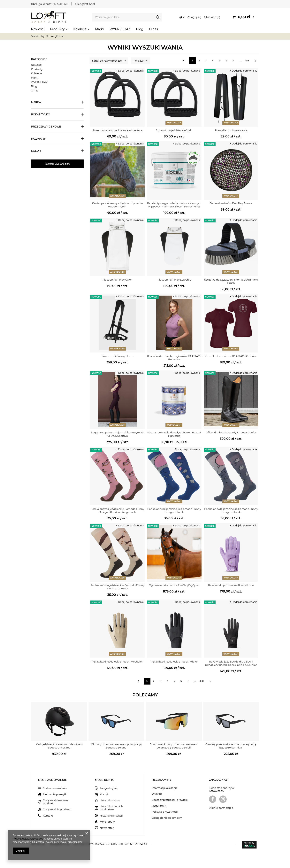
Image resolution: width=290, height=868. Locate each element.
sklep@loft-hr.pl (85, 4)
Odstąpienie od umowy (167, 818)
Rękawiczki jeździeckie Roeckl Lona (231, 585)
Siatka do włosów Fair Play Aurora (231, 203)
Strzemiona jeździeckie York (174, 130)
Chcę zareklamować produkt (56, 802)
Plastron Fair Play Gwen (118, 280)
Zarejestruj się (109, 788)
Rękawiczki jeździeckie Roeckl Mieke (174, 662)
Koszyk (104, 794)
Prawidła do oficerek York (231, 130)
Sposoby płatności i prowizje (170, 800)
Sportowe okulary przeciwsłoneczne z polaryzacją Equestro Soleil (174, 746)
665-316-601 (61, 4)
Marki (99, 29)
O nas (153, 29)
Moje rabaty (107, 822)
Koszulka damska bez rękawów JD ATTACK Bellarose (174, 358)
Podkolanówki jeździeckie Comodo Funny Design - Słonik (174, 511)
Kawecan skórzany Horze (117, 356)
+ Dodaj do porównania (130, 71)
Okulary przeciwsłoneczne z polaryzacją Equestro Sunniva (231, 746)
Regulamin (159, 806)
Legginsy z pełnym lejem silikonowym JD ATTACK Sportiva (118, 434)
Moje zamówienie (52, 780)
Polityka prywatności (165, 812)
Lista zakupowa (110, 800)
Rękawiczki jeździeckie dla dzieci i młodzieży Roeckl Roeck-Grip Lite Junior (231, 663)
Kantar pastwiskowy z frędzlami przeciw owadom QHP (117, 205)
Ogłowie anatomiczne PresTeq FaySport (174, 585)
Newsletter (107, 828)
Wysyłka (157, 794)
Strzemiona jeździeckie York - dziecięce (117, 130)
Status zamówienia (55, 788)
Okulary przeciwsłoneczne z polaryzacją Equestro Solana (116, 746)
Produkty (57, 29)
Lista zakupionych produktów (111, 808)
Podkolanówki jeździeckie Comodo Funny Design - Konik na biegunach (117, 511)
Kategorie (39, 59)
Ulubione (212, 17)
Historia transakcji (111, 816)
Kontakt (48, 816)
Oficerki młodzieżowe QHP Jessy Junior (231, 432)
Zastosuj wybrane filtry (57, 164)
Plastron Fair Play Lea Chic (174, 280)
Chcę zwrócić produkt (57, 809)
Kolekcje (80, 29)
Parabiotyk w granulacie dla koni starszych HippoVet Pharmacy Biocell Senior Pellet (174, 205)
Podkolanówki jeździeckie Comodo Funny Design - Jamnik (117, 587)
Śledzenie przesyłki (55, 794)
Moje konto (105, 780)
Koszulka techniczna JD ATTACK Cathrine (231, 356)
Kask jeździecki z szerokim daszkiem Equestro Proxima (59, 746)
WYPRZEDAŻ (120, 29)
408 (247, 61)
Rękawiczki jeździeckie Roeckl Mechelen (118, 662)
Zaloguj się (194, 17)
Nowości (38, 29)
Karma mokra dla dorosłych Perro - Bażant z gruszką (174, 434)
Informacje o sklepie (165, 788)
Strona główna (55, 36)
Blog (140, 29)
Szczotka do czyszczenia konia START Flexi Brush (231, 281)
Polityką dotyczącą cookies (28, 839)
